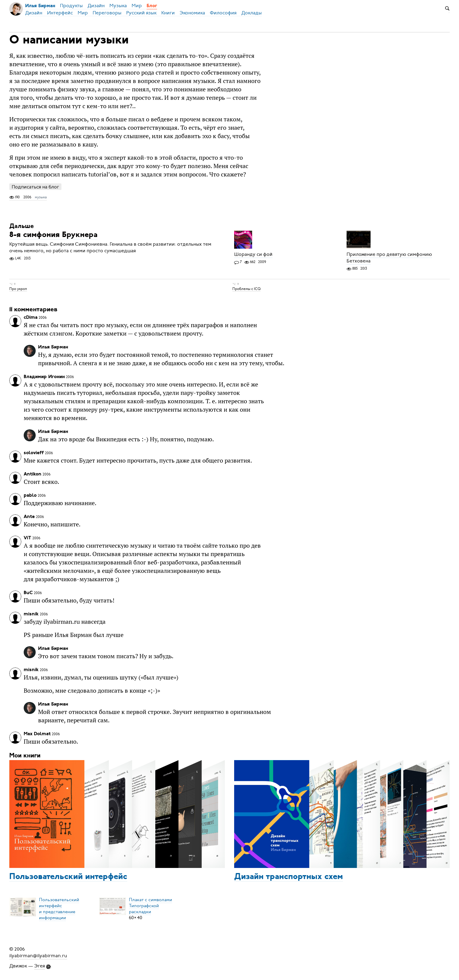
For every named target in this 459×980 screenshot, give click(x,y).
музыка (41, 197)
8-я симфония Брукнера (53, 235)
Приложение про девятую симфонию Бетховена (389, 258)
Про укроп (18, 289)
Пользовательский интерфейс (68, 877)
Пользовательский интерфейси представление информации (59, 909)
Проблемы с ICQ (246, 289)
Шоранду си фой (253, 254)
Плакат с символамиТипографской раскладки (151, 906)
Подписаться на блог (35, 187)
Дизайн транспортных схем (289, 877)
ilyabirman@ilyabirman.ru (38, 956)
